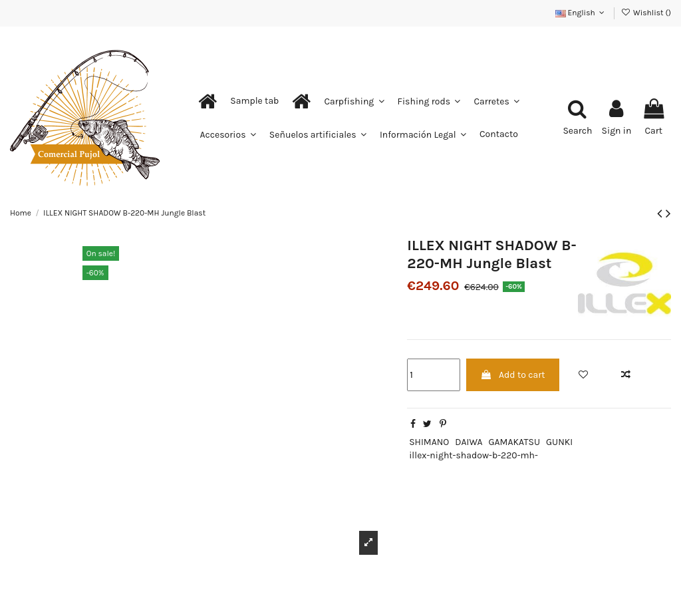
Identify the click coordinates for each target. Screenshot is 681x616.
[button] (254, 101)
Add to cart (513, 375)
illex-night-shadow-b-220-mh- (474, 455)
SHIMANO (429, 442)
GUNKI (559, 442)
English (581, 13)
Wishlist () (646, 13)
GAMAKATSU (515, 442)
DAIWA (469, 442)
